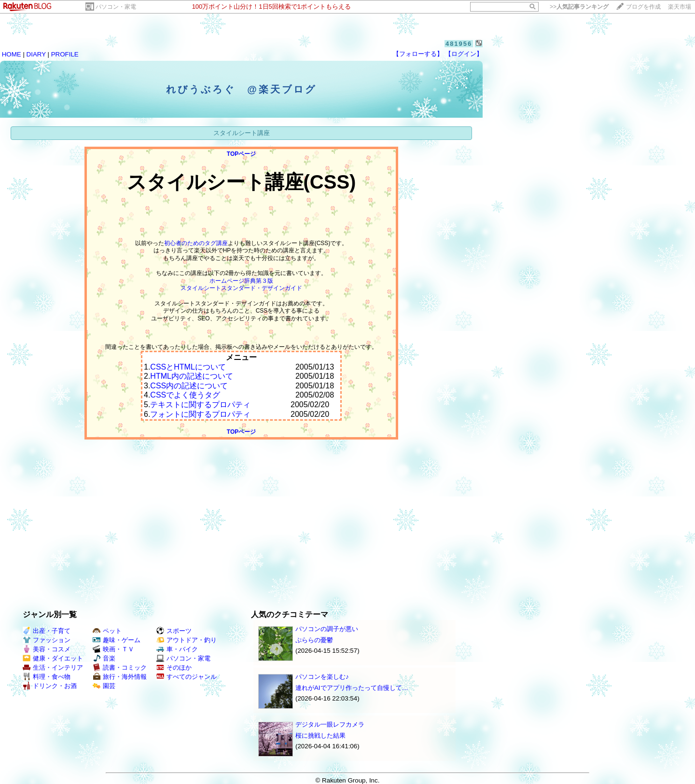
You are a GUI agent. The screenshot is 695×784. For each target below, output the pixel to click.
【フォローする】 (418, 54)
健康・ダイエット (53, 658)
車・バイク (177, 649)
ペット (107, 631)
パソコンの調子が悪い (327, 629)
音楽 (104, 658)
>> (579, 7)
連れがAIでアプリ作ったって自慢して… (352, 688)
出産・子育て (47, 631)
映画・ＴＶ (113, 649)
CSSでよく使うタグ (185, 395)
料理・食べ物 (47, 677)
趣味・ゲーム (117, 640)
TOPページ (241, 154)
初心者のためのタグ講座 (196, 243)
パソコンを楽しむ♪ (322, 677)
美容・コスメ (47, 649)
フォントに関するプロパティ (200, 414)
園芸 (104, 686)
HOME (12, 54)
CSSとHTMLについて (188, 367)
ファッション (47, 640)
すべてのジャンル (187, 677)
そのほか (174, 667)
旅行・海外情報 (120, 677)
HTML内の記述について (192, 376)
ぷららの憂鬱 (314, 640)
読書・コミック (120, 667)
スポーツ (174, 631)
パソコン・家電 (116, 7)
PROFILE (65, 54)
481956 (459, 44)
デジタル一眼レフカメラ (330, 724)
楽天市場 (680, 7)
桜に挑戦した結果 (320, 736)
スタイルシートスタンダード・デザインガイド (241, 288)
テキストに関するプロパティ (200, 405)
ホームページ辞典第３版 (241, 281)
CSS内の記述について (189, 386)
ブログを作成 (643, 7)
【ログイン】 (464, 54)
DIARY (36, 54)
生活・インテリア (53, 667)
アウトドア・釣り (187, 640)
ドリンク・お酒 (50, 686)
